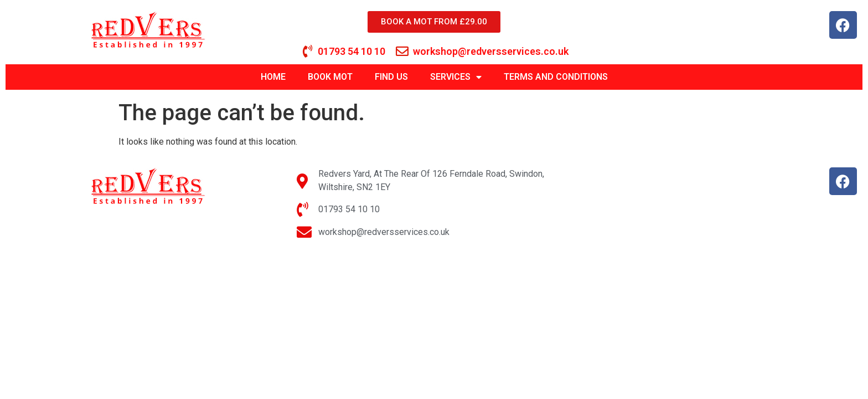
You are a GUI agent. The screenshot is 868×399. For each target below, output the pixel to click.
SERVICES (456, 77)
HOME (273, 77)
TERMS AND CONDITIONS (556, 77)
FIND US (391, 77)
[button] (844, 16)
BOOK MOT (330, 77)
